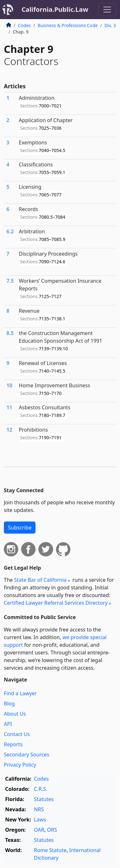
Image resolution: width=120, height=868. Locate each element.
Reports (13, 744)
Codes (24, 25)
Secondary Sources (27, 755)
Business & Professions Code (68, 25)
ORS (52, 830)
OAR (39, 830)
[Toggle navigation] (107, 10)
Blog (9, 704)
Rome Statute (50, 850)
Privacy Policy (20, 765)
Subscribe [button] (20, 528)
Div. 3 (110, 25)
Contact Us (17, 734)
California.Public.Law (55, 9)
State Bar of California (40, 580)
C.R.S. (41, 789)
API (8, 724)
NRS (39, 809)
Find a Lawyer (20, 693)
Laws (40, 820)
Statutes (44, 799)
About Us (15, 714)
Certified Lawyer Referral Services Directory (56, 603)
